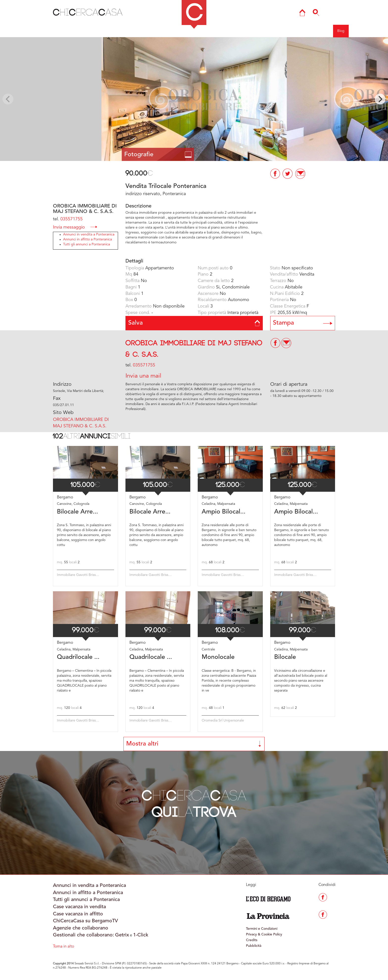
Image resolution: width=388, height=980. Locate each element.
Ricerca (262, 31)
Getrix (122, 935)
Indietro (27, 31)
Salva (194, 323)
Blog (341, 31)
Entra (302, 31)
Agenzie (283, 31)
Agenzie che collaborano (81, 928)
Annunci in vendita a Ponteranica (89, 234)
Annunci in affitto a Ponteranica (87, 239)
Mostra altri (194, 744)
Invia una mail (143, 376)
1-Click (141, 935)
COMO (156, 31)
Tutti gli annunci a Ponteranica (86, 244)
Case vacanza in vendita (79, 907)
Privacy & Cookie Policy (264, 934)
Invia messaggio (75, 227)
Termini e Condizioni (262, 929)
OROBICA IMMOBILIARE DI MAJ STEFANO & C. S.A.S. (81, 423)
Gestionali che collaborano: (84, 935)
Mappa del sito (237, 31)
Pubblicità (254, 946)
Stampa (303, 323)
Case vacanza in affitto (78, 914)
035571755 (72, 219)
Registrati (322, 31)
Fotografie (158, 155)
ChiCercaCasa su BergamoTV (85, 921)
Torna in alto (63, 947)
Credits (252, 940)
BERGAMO (131, 31)
